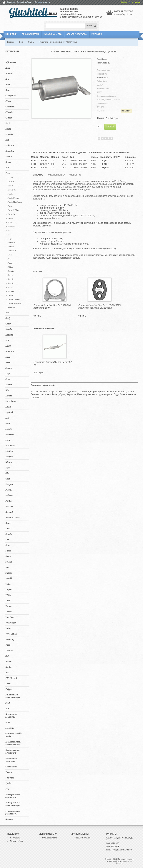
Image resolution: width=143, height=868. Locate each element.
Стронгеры (11, 767)
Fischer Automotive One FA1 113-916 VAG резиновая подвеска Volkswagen (99, 307)
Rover (8, 523)
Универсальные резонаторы (13, 812)
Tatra (8, 601)
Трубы (8, 783)
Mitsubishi (10, 446)
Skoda (8, 551)
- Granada (11, 226)
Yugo (8, 645)
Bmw (8, 85)
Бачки (8, 661)
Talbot (8, 584)
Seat (7, 540)
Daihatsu (10, 145)
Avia (7, 79)
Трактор (10, 778)
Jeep (8, 374)
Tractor (9, 612)
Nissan (9, 462)
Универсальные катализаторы (13, 804)
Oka (7, 473)
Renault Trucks (13, 518)
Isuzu (8, 357)
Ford (8, 173)
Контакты (97, 34)
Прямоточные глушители (13, 751)
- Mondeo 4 (11, 251)
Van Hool (10, 617)
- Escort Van (11, 190)
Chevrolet (10, 107)
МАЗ (8, 722)
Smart (8, 556)
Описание (38, 175)
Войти (124, 2)
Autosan (9, 73)
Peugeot (9, 484)
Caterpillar (10, 96)
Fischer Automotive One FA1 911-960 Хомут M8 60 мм (52, 307)
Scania (9, 534)
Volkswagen (11, 623)
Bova (8, 90)
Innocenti (10, 351)
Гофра (8, 689)
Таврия (9, 772)
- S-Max (10, 267)
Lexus (8, 407)
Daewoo (9, 134)
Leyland (9, 412)
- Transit (10, 295)
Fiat (7, 168)
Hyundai (9, 335)
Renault (9, 512)
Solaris (9, 562)
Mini (8, 440)
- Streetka (10, 279)
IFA (7, 340)
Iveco (8, 362)
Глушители (11, 34)
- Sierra (9, 275)
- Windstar (11, 307)
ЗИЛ (8, 703)
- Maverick (11, 243)
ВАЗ (7, 673)
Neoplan (9, 457)
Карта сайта (16, 841)
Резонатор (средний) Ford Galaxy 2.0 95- (53, 363)
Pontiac (9, 501)
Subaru (9, 573)
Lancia (9, 396)
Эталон (9, 819)
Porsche (9, 506)
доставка (35, 397)
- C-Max (10, 178)
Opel (8, 479)
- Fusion (10, 218)
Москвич (10, 728)
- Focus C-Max (13, 210)
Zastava (9, 650)
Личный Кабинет (82, 838)
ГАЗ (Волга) (11, 678)
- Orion (9, 255)
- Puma (9, 263)
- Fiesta (9, 194)
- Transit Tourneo (13, 303)
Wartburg (10, 639)
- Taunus (10, 287)
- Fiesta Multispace (14, 202)
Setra (8, 545)
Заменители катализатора (13, 696)
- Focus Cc (11, 214)
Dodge (8, 162)
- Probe (9, 259)
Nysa (8, 468)
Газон (8, 684)
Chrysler (9, 112)
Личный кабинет (25, 2)
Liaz (7, 418)
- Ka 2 (9, 234)
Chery (8, 101)
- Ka (8, 230)
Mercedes (10, 434)
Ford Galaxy (102, 59)
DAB (8, 123)
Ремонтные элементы (11, 760)
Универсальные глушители (13, 796)
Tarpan (9, 589)
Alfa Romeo (11, 62)
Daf (7, 140)
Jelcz (8, 379)
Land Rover (11, 401)
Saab (8, 529)
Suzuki (9, 578)
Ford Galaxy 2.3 (104, 63)
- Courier (10, 182)
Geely (8, 318)
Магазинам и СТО (53, 34)
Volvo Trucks (11, 634)
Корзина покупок (42, 2)
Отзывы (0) (75, 175)
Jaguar (9, 368)
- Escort (10, 186)
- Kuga (9, 238)
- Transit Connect (13, 299)
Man (8, 423)
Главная (11, 2)
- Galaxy (10, 222)
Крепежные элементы (11, 715)
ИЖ (7, 709)
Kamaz (9, 385)
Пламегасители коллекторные (13, 743)
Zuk (7, 656)
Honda (9, 329)
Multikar (9, 451)
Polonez (9, 495)
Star (7, 567)
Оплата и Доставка (76, 34)
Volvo (8, 628)
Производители (30, 34)
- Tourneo (10, 291)
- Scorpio (10, 271)
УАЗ (7, 789)
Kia (7, 390)
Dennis (9, 157)
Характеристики (56, 175)
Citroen (9, 118)
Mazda (8, 429)
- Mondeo (10, 247)
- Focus (9, 206)
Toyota (8, 606)
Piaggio (9, 490)
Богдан (9, 667)
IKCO (8, 346)
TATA (8, 595)
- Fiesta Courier (13, 198)
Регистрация (134, 2)
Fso (7, 313)
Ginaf (8, 324)
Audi (8, 68)
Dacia (8, 129)
